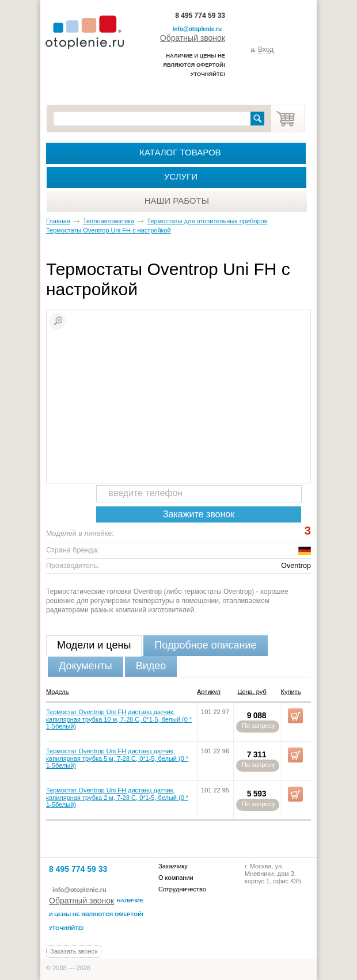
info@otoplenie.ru (197, 29)
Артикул (209, 692)
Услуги (181, 176)
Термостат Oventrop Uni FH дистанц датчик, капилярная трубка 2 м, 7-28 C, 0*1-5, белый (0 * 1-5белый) (117, 798)
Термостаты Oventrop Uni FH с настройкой (109, 230)
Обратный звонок (193, 38)
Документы (86, 666)
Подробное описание (205, 645)
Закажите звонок (199, 514)
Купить (291, 692)
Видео (151, 666)
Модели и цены (94, 645)
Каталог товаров (180, 152)
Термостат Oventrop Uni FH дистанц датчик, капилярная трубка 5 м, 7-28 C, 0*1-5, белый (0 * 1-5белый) (117, 758)
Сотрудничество (182, 889)
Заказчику (173, 866)
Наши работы (177, 201)
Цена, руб (252, 692)
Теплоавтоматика (109, 221)
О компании (176, 878)
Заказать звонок (74, 951)
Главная (58, 221)
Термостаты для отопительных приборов (207, 221)
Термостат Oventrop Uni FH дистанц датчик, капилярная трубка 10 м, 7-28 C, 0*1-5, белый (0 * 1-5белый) (119, 719)
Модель (57, 692)
